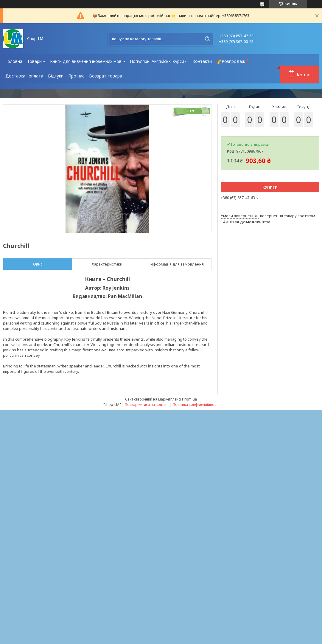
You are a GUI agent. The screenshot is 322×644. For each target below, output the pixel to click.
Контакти (202, 61)
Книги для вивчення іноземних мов (86, 61)
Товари (34, 61)
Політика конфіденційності (196, 405)
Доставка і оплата (24, 76)
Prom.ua (189, 399)
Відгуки (56, 76)
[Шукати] (207, 39)
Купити (270, 187)
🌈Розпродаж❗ (233, 61)
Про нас (76, 76)
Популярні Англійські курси (157, 61)
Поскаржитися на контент (147, 405)
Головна (14, 61)
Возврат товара (106, 76)
